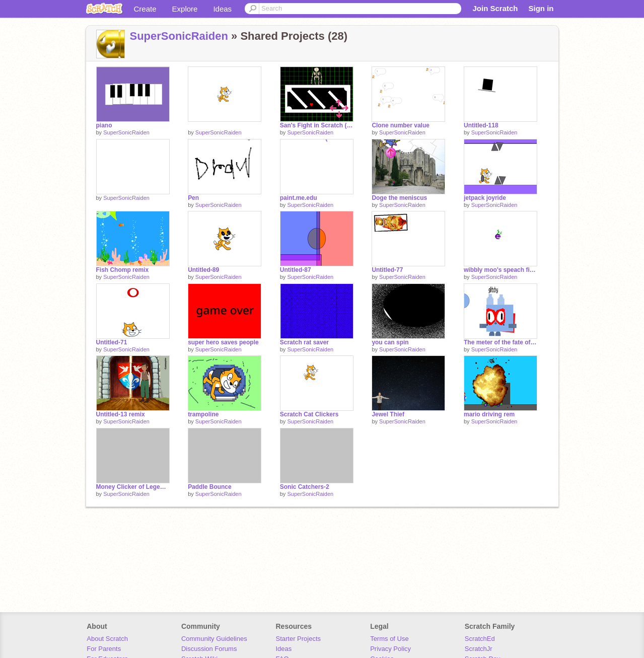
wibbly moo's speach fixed (500, 270)
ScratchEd (480, 639)
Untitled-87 (296, 270)
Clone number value (401, 125)
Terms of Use (389, 639)
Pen (193, 198)
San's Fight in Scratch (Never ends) (317, 125)
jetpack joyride (485, 198)
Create (145, 9)
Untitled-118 (481, 125)
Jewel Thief (388, 414)
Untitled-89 (203, 270)
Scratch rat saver (304, 342)
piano (104, 125)
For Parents (104, 649)
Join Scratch (495, 8)
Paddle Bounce (210, 487)
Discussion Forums (209, 649)
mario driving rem (489, 414)
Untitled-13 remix (121, 414)
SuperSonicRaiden (179, 36)
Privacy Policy (390, 649)
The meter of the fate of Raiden (500, 342)
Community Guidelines (214, 639)
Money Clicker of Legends (133, 487)
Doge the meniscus (399, 198)
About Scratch (107, 639)
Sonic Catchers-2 (305, 487)
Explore (185, 9)
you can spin (390, 342)
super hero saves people (223, 342)
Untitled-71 (112, 342)
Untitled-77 (387, 270)
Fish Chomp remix (123, 270)
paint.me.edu (299, 198)
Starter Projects (299, 639)
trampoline (203, 414)
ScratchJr (479, 649)
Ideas (222, 9)
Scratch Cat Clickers (309, 414)
